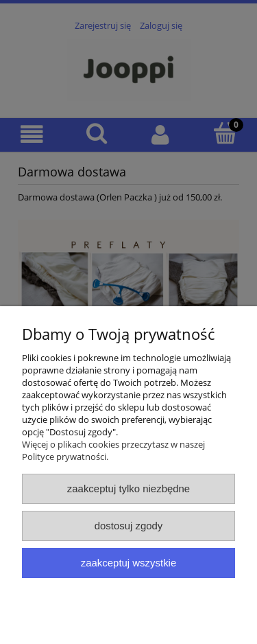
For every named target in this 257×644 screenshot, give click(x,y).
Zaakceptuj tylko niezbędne (128, 488)
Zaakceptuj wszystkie (128, 563)
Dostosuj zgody (129, 526)
